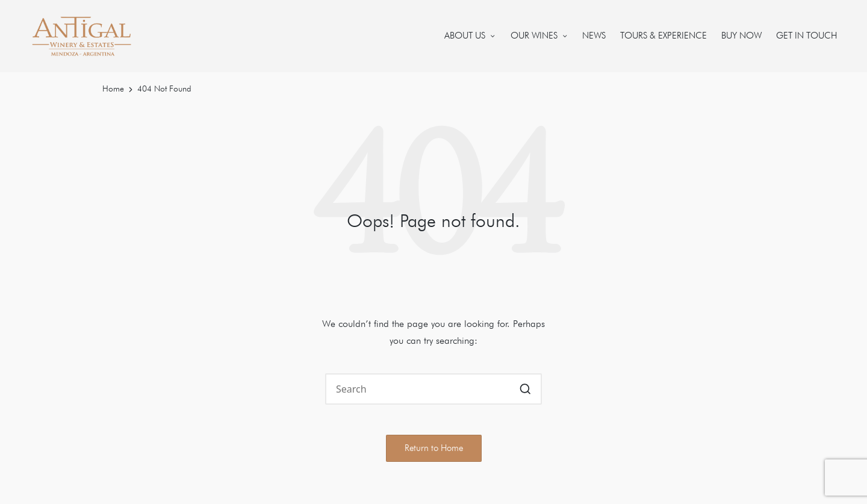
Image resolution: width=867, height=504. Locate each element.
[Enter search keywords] (433, 389)
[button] (525, 389)
